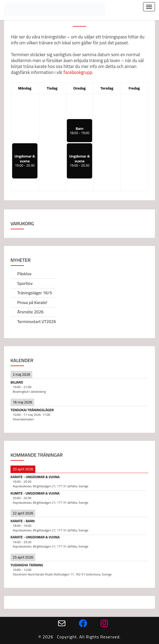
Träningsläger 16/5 (35, 293)
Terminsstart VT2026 (37, 321)
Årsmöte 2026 (30, 312)
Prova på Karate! (32, 302)
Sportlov (25, 283)
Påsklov (24, 274)
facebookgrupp (78, 72)
